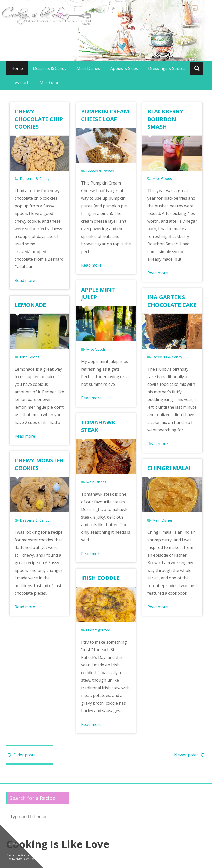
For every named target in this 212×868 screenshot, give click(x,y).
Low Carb (20, 82)
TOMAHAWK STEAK (98, 426)
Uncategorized (98, 630)
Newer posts (190, 755)
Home (17, 68)
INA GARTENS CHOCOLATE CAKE (172, 301)
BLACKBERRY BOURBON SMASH (165, 119)
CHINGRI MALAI (169, 468)
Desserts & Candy (50, 68)
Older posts (21, 755)
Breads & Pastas (100, 171)
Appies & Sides (124, 68)
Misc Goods (50, 82)
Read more (25, 280)
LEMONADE (30, 305)
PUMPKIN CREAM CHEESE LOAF (105, 115)
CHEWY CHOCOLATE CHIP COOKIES (39, 119)
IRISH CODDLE (100, 578)
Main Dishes (88, 68)
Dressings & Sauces (167, 68)
